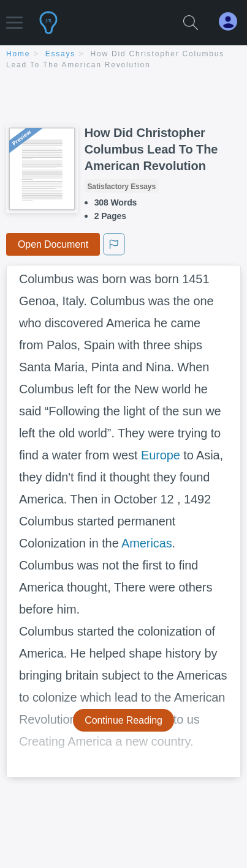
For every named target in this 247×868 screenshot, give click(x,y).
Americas (147, 543)
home (18, 54)
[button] (14, 17)
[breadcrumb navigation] (123, 60)
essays (60, 54)
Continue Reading (123, 720)
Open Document (53, 244)
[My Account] (233, 22)
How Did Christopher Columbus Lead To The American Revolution (151, 149)
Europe (161, 455)
